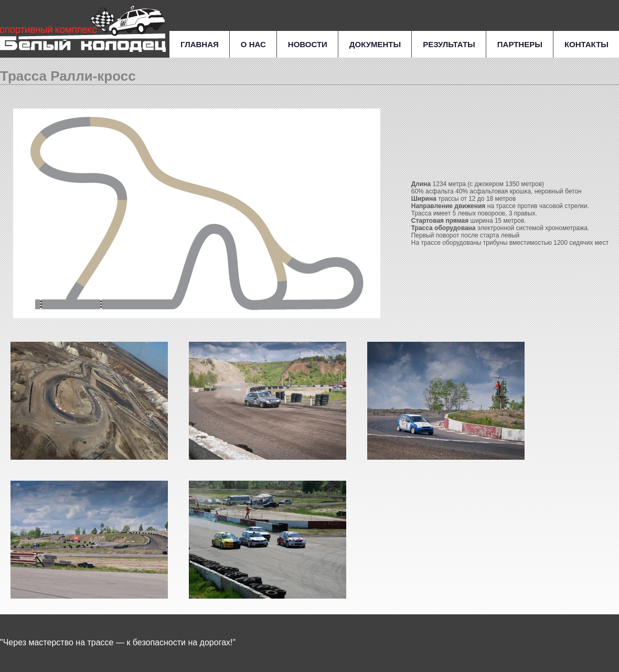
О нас (253, 44)
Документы (375, 44)
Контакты (586, 44)
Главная (200, 44)
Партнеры (520, 44)
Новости (308, 44)
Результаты (449, 44)
